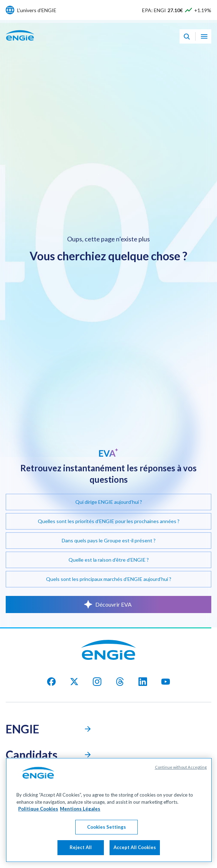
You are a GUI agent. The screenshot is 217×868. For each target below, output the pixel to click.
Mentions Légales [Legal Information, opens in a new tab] (80, 809)
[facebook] (51, 682)
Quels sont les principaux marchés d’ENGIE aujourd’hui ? (109, 579)
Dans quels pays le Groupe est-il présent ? (109, 540)
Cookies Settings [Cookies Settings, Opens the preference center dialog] (107, 827)
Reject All (81, 847)
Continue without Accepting (181, 767)
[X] (74, 682)
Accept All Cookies (135, 847)
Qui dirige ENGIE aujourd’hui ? (109, 502)
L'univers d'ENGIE (37, 10)
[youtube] (166, 682)
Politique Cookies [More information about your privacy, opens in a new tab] (38, 809)
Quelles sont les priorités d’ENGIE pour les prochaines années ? (109, 521)
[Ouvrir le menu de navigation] (204, 36)
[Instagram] (97, 682)
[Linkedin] (143, 682)
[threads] (120, 682)
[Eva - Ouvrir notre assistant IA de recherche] (187, 36)
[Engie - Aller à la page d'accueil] (20, 43)
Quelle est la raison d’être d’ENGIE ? (109, 560)
